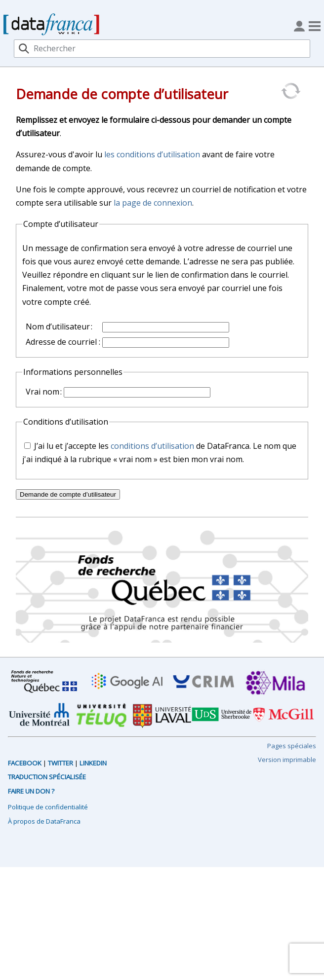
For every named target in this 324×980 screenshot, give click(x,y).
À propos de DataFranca (44, 821)
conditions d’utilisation (152, 446)
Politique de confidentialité (48, 807)
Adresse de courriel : (63, 342)
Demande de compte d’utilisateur (68, 494)
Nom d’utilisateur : (59, 327)
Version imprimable (287, 760)
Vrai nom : (44, 392)
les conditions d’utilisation (152, 154)
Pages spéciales (292, 746)
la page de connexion (153, 203)
